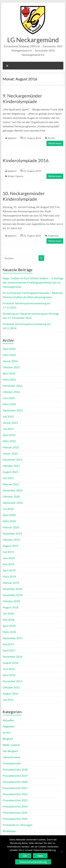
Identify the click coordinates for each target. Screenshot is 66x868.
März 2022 (9, 441)
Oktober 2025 (11, 367)
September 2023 (13, 410)
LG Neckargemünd (33, 40)
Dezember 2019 (12, 533)
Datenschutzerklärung (33, 862)
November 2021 (12, 460)
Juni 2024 (9, 398)
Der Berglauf (10, 751)
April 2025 (9, 373)
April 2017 (9, 650)
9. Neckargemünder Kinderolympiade (22, 98)
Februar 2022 (11, 447)
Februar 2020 (11, 527)
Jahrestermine (11, 757)
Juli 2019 (8, 552)
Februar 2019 (11, 583)
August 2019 (10, 546)
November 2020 (12, 490)
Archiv (51, 138)
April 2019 (9, 570)
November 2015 (12, 681)
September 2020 (13, 503)
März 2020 (9, 521)
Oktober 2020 (11, 496)
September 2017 (13, 638)
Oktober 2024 (11, 392)
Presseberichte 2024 (15, 806)
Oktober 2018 (11, 601)
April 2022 (9, 435)
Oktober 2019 (11, 540)
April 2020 (9, 515)
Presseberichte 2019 (15, 776)
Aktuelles (8, 720)
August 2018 (10, 607)
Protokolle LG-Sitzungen (18, 825)
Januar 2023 (10, 423)
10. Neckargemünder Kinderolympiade (24, 196)
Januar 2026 (10, 361)
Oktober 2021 (11, 466)
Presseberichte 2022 (15, 794)
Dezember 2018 (12, 589)
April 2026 (9, 349)
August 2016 (10, 663)
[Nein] (62, 852)
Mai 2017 (8, 644)
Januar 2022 (10, 453)
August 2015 (10, 693)
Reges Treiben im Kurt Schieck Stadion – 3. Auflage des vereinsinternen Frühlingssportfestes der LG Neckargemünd (33, 282)
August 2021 (10, 472)
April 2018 (9, 626)
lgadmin (12, 138)
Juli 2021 (8, 478)
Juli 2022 (8, 429)
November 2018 (12, 595)
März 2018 (9, 632)
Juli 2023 (8, 416)
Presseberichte (12, 763)
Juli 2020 (8, 509)
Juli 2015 (8, 700)
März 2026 (9, 355)
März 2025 (9, 379)
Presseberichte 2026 (15, 819)
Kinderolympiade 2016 (26, 160)
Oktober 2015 (11, 687)
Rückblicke (9, 831)
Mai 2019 (8, 564)
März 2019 (9, 576)
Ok (25, 856)
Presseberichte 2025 (15, 813)
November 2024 (12, 386)
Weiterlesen (55, 143)
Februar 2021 (11, 484)
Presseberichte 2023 (15, 800)
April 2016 (9, 675)
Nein (40, 856)
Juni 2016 (9, 669)
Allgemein (53, 236)
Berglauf (8, 739)
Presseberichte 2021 (15, 788)
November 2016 (12, 656)
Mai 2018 (8, 620)
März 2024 (9, 404)
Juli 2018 (8, 613)
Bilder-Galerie (15, 176)
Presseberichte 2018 (15, 769)
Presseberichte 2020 (15, 782)
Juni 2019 (9, 558)
